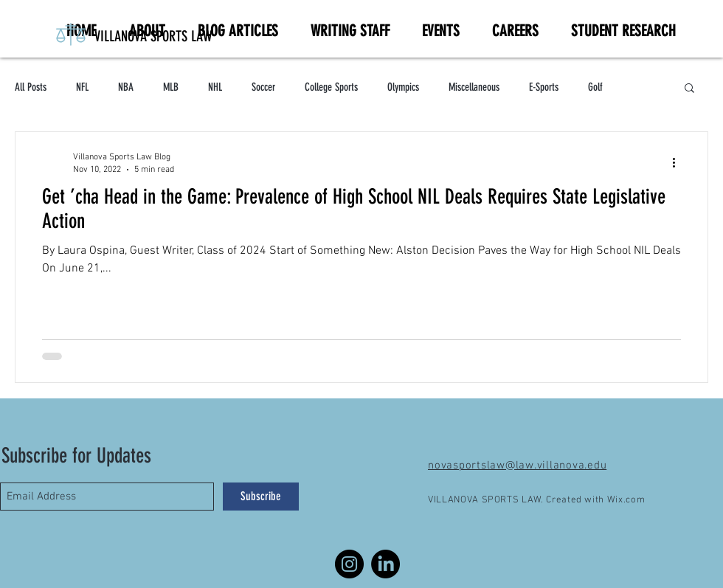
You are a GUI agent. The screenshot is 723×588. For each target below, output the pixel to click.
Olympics (403, 87)
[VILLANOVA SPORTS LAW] (207, 36)
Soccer (263, 87)
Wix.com (626, 500)
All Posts (31, 87)
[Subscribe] (261, 497)
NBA (126, 87)
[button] (689, 89)
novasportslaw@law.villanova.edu (517, 466)
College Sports (331, 87)
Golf (595, 87)
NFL (82, 87)
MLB (171, 87)
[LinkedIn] (385, 564)
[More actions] (679, 162)
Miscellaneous (474, 87)
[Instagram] (349, 564)
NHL (215, 87)
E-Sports (544, 87)
